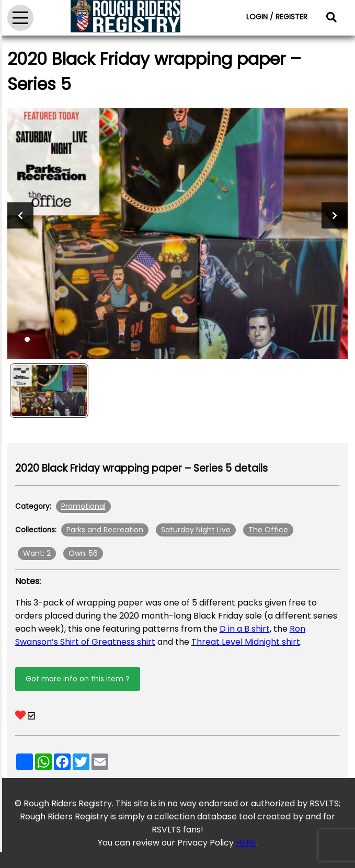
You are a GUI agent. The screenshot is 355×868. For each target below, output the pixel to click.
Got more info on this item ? (78, 679)
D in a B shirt (245, 629)
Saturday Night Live (196, 530)
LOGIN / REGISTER (277, 17)
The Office (268, 530)
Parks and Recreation (105, 530)
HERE (246, 843)
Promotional (83, 506)
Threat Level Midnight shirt (246, 642)
